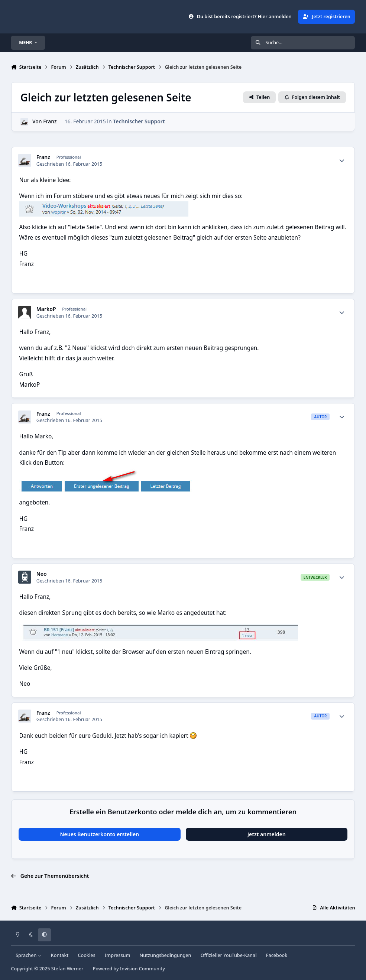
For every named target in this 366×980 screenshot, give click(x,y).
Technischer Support (139, 122)
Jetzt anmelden (267, 834)
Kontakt (60, 955)
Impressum (118, 955)
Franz (50, 122)
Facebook (277, 955)
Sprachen (29, 955)
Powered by (129, 969)
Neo (42, 574)
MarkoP (46, 309)
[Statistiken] (342, 160)
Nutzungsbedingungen (166, 955)
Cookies (86, 955)
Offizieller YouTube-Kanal (229, 955)
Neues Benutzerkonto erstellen (99, 834)
